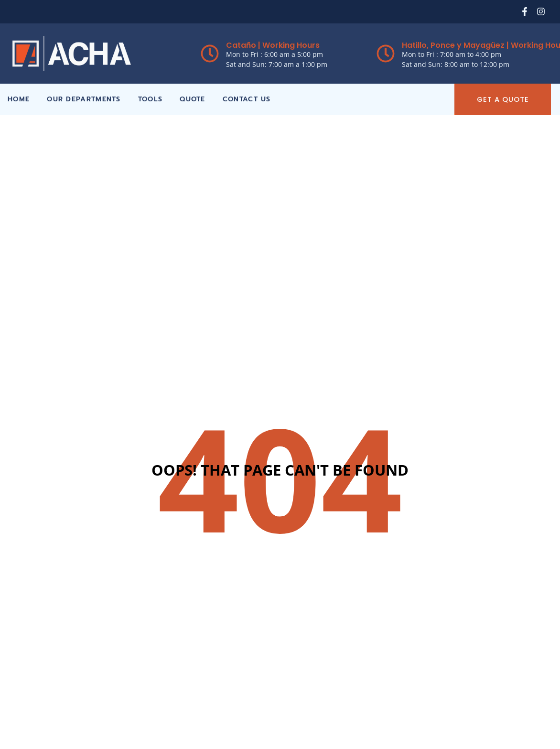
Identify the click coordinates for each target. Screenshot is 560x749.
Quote (193, 99)
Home (19, 99)
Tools (151, 99)
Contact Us (247, 99)
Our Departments (84, 99)
